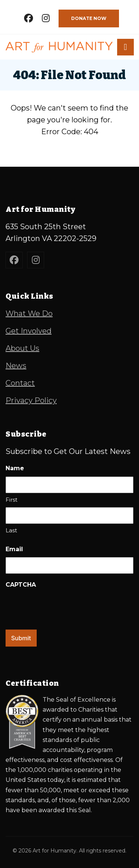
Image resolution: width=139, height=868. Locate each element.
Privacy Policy (31, 400)
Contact (20, 383)
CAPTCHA (21, 585)
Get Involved (29, 331)
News (16, 366)
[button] (125, 47)
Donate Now (89, 18)
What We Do (29, 313)
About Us (22, 348)
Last (11, 530)
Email (14, 549)
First (11, 500)
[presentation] (62, 607)
